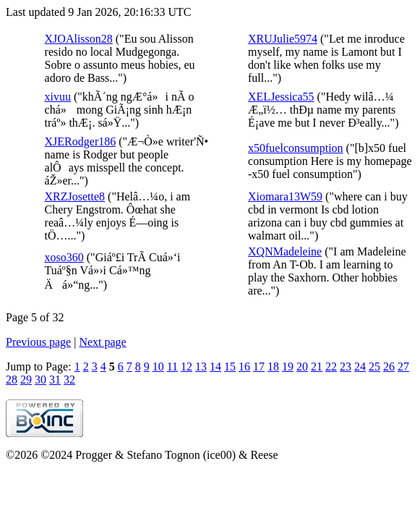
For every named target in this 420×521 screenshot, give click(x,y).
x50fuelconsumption (296, 148)
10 (158, 367)
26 (389, 367)
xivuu (58, 97)
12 (187, 367)
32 (69, 380)
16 (244, 367)
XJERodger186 (81, 141)
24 (360, 367)
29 (26, 380)
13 (201, 367)
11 (172, 367)
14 (215, 367)
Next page (102, 342)
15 (230, 367)
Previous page (38, 342)
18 (273, 367)
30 (40, 380)
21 (317, 367)
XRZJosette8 (75, 196)
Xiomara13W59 (285, 196)
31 (55, 380)
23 (346, 367)
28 (12, 380)
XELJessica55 (281, 97)
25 (374, 367)
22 (331, 367)
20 (302, 367)
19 (288, 367)
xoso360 (64, 257)
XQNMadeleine (285, 251)
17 (259, 367)
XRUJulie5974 (283, 39)
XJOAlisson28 (79, 39)
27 (403, 367)
